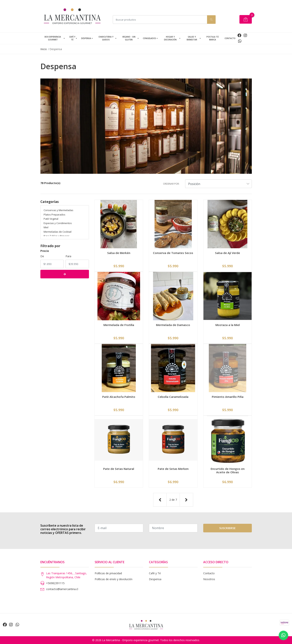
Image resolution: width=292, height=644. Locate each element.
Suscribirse (227, 528)
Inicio (44, 49)
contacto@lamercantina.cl (62, 589)
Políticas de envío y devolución (114, 579)
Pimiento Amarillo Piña (228, 397)
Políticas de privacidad (108, 573)
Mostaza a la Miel (228, 325)
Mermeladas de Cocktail (58, 232)
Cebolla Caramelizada (173, 397)
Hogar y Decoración (170, 38)
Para (68, 256)
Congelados (149, 38)
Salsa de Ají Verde (228, 253)
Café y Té (72, 38)
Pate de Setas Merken (173, 469)
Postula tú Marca (213, 38)
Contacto (230, 38)
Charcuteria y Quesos (106, 38)
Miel (46, 227)
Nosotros (209, 579)
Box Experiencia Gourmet (53, 38)
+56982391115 (55, 583)
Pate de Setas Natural (119, 469)
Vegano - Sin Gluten (129, 38)
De (42, 256)
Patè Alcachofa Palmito (119, 397)
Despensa (86, 38)
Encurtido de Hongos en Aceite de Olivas (228, 470)
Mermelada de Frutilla (119, 325)
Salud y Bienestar (192, 38)
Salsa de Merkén (119, 253)
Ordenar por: (171, 184)
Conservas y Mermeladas (58, 210)
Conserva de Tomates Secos (173, 253)
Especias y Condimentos (58, 223)
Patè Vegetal (51, 219)
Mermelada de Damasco (173, 325)
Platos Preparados (54, 215)
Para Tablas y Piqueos (57, 236)
